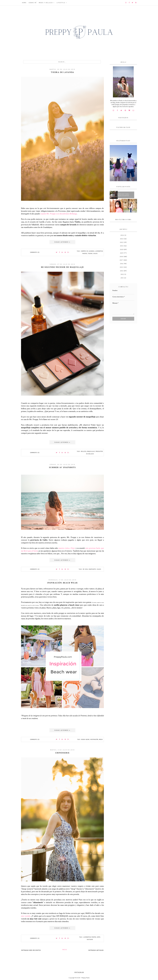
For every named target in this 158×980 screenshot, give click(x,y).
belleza (84, 451)
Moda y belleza (46, 3)
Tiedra (90, 254)
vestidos (90, 940)
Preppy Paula (85, 978)
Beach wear (85, 739)
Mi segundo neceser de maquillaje (62, 267)
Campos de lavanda (88, 251)
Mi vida (85, 569)
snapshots (92, 569)
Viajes (95, 254)
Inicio (65, 950)
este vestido (26, 916)
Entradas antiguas (96, 950)
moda (101, 739)
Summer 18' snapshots (62, 467)
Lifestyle (61, 3)
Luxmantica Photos (90, 937)
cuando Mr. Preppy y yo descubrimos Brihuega (59, 214)
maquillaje (91, 451)
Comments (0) (35, 252)
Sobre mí (33, 3)
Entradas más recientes (31, 950)
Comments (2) (35, 569)
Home (24, 3)
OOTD (99, 937)
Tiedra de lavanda (62, 72)
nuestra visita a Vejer (67, 548)
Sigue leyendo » (62, 242)
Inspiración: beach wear (62, 583)
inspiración (94, 739)
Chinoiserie (62, 753)
